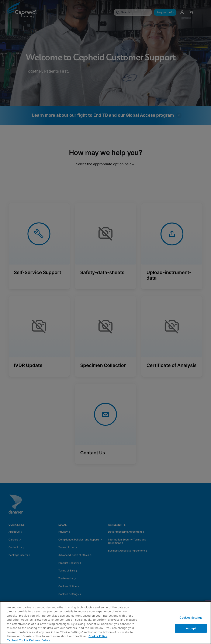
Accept (191, 628)
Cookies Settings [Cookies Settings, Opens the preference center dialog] (191, 617)
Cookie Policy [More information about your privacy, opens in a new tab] (98, 636)
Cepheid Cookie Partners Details (29, 640)
